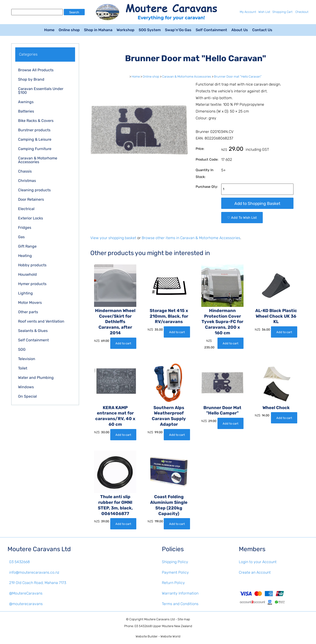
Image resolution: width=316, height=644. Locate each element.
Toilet (23, 368)
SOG (22, 349)
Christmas (27, 181)
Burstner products (34, 130)
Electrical (26, 209)
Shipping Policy (175, 562)
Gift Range (27, 246)
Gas (21, 237)
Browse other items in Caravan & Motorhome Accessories (191, 238)
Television (27, 359)
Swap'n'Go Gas (178, 30)
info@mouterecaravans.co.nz (34, 572)
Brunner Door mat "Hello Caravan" (238, 77)
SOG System (150, 30)
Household (27, 274)
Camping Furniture (35, 149)
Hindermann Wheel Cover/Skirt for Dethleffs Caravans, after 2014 (115, 322)
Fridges (25, 228)
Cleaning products (34, 190)
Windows (26, 387)
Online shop (69, 30)
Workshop (126, 30)
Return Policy (173, 583)
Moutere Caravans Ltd (159, 619)
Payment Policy (175, 572)
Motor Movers (30, 303)
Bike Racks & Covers (36, 121)
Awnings (26, 102)
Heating (25, 256)
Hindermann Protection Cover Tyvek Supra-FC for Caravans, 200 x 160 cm (222, 322)
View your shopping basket (113, 238)
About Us (240, 30)
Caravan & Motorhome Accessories (38, 160)
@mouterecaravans (26, 604)
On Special (27, 396)
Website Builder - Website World (158, 636)
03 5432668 (19, 562)
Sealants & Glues (33, 331)
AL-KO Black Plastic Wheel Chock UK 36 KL (276, 316)
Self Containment (211, 30)
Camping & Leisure (35, 139)
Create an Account (255, 572)
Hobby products (32, 265)
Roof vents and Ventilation (41, 321)
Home (49, 30)
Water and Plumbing (36, 378)
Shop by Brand (31, 79)
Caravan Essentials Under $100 (41, 91)
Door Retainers (31, 199)
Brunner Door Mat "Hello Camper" (222, 411)
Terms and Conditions (180, 604)
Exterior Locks (30, 218)
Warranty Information (180, 593)
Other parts (28, 312)
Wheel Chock (276, 408)
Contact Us (262, 30)
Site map (184, 619)
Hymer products (32, 284)
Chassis (25, 171)
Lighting (25, 293)
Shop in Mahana (98, 30)
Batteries (26, 111)
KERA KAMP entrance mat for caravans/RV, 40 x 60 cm (115, 416)
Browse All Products (36, 70)
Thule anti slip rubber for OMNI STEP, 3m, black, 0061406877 (115, 505)
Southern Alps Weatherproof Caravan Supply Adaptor (169, 416)
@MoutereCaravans (26, 593)
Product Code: (207, 160)
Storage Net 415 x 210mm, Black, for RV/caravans (169, 316)
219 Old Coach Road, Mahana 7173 (38, 583)
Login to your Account (258, 562)
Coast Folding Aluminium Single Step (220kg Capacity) (169, 505)
